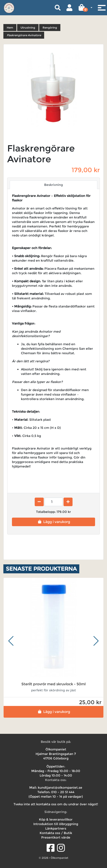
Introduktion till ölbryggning (56, 824)
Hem (10, 28)
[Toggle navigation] (102, 8)
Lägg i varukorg (53, 522)
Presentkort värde (56, 837)
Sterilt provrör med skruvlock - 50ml (53, 684)
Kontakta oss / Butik (56, 833)
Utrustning (28, 28)
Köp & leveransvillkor (56, 819)
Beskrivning (53, 185)
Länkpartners (56, 828)
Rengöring (50, 28)
